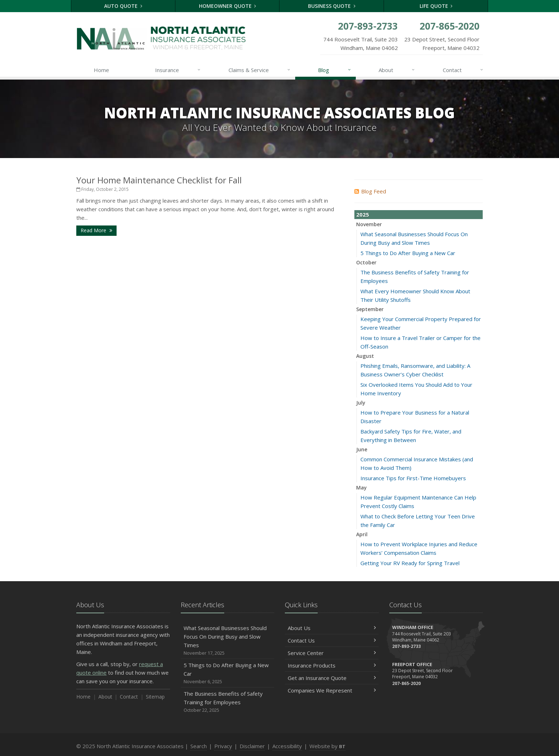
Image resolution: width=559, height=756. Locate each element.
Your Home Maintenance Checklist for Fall (159, 180)
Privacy (223, 746)
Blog (335, 70)
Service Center (332, 653)
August (365, 356)
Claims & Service (260, 70)
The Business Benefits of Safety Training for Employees (228, 702)
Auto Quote (123, 6)
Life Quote (436, 6)
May (361, 488)
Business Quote (332, 6)
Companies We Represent (332, 690)
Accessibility (287, 746)
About (397, 70)
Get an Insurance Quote (332, 678)
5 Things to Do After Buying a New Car (408, 253)
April (362, 534)
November (369, 224)
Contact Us (332, 640)
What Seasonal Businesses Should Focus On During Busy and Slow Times (228, 641)
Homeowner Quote (228, 6)
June (362, 449)
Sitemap (155, 697)
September (370, 309)
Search (199, 746)
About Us (332, 628)
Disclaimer (252, 746)
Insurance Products (332, 665)
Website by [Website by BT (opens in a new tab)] (327, 746)
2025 (363, 214)
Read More (96, 230)
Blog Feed (370, 191)
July (361, 403)
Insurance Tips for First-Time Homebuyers (413, 478)
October (366, 262)
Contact (463, 70)
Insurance (178, 70)
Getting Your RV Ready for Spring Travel (410, 563)
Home (101, 70)
